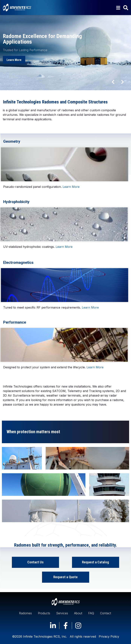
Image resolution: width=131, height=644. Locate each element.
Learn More (71, 187)
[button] (113, 82)
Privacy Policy (109, 636)
